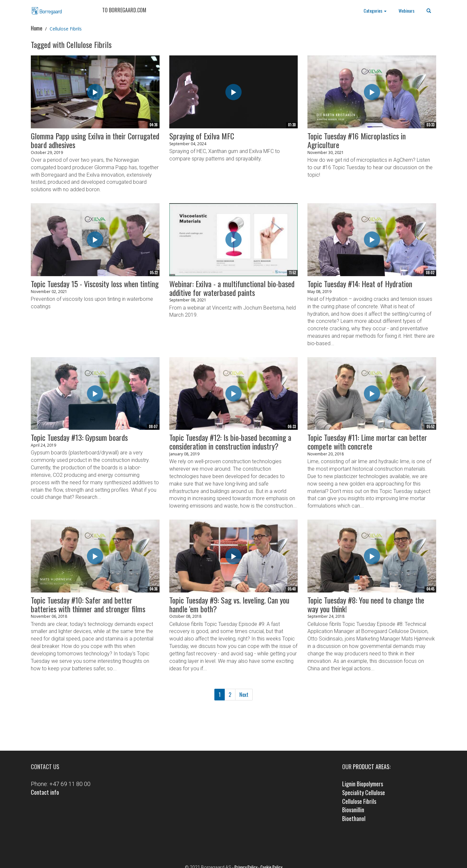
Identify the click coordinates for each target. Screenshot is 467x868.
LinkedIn (243, 841)
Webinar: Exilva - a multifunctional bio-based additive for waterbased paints (232, 288)
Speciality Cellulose (364, 792)
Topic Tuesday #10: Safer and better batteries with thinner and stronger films (88, 604)
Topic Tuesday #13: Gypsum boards (79, 437)
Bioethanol (354, 818)
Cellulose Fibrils (359, 801)
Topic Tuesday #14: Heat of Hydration (360, 284)
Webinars (407, 11)
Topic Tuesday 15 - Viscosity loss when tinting (95, 284)
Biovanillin (353, 810)
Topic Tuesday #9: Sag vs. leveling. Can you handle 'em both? (229, 604)
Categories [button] (375, 11)
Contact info (45, 792)
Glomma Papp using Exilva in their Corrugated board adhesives (95, 140)
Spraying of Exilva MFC (202, 136)
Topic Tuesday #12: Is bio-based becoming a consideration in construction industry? (230, 442)
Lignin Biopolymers (363, 784)
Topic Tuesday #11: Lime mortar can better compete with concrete (367, 442)
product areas (371, 767)
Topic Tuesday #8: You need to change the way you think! (366, 604)
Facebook (224, 841)
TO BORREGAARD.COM (123, 10)
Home (36, 28)
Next (244, 695)
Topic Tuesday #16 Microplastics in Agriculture (357, 140)
